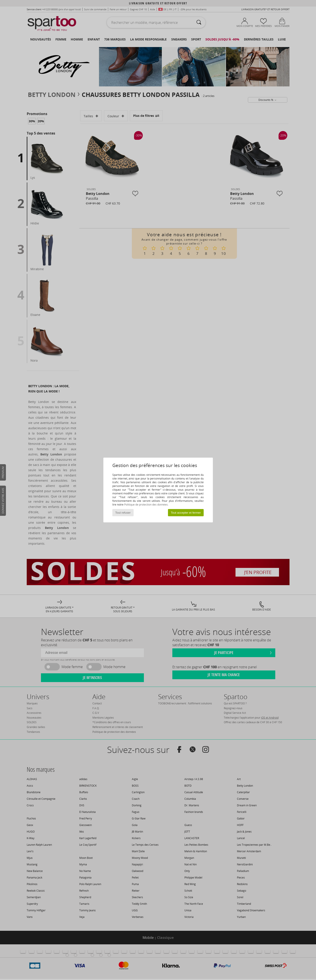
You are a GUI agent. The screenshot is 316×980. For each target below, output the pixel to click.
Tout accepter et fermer (186, 513)
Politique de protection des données (146, 505)
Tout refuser (123, 513)
